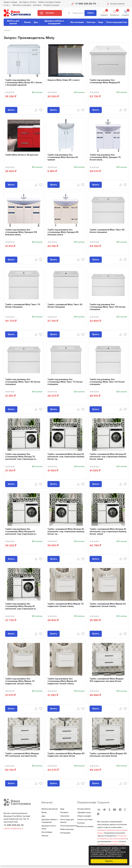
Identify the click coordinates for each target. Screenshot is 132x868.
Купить (11, 110)
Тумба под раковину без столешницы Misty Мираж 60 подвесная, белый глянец (62, 681)
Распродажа (65, 833)
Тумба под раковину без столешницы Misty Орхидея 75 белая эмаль (105, 157)
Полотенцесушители (117, 22)
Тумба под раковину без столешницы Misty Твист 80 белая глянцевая (23, 382)
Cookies (115, 842)
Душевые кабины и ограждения (54, 22)
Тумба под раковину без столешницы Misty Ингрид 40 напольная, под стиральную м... (21, 606)
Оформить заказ (84, 813)
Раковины (64, 813)
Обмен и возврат (84, 816)
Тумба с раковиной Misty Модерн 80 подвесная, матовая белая (66, 755)
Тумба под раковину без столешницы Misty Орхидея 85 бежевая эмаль (63, 232)
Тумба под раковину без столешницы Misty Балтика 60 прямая (63, 157)
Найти (91, 13)
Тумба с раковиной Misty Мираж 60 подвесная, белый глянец (108, 605)
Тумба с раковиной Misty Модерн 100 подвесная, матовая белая (107, 680)
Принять (109, 861)
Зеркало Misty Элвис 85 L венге (63, 80)
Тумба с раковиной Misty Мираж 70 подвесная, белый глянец (66, 605)
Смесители (65, 816)
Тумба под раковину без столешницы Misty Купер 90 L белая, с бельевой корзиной (24, 82)
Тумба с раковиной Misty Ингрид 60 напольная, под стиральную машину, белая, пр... (66, 457)
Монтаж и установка (22, 5)
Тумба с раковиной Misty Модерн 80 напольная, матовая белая (108, 755)
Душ (36, 22)
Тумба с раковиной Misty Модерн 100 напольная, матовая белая (22, 755)
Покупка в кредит (51, 5)
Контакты (37, 5)
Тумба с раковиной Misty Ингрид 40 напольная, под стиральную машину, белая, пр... (66, 531)
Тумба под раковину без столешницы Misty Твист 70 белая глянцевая (65, 382)
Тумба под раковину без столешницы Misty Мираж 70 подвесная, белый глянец (20, 681)
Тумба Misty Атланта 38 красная (22, 155)
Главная (7, 30)
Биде (101, 22)
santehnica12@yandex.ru (13, 829)
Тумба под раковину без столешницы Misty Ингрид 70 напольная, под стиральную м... (21, 457)
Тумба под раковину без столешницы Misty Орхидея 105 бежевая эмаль (21, 232)
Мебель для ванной (13, 22)
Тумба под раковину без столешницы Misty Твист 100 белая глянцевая (107, 307)
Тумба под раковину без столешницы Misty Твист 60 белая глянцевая (107, 382)
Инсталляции (77, 22)
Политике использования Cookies (111, 844)
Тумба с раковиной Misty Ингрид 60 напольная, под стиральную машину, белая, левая (108, 457)
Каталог (47, 14)
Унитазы (91, 22)
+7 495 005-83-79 (85, 4)
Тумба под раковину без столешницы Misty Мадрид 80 (105, 81)
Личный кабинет (116, 4)
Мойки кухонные (67, 829)
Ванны (28, 22)
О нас (6, 5)
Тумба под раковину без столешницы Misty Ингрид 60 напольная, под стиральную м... (21, 531)
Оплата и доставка (85, 820)
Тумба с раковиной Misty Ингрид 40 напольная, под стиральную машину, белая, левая (108, 531)
